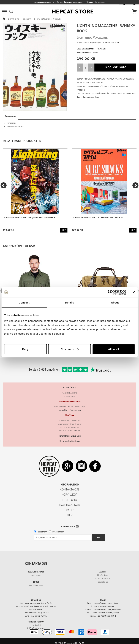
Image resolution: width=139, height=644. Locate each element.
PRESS (69, 515)
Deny (25, 349)
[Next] (135, 185)
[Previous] (4, 185)
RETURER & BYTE (69, 500)
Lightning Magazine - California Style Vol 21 (97, 217)
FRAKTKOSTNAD (69, 505)
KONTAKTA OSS (69, 489)
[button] (5, 12)
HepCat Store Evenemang (70, 436)
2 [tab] (27, 108)
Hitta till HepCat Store (70, 441)
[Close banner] (134, 292)
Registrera (42, 532)
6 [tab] (48, 108)
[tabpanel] (35, 67)
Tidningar (27, 19)
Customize (70, 349)
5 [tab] (43, 108)
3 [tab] (32, 108)
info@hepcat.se (36, 585)
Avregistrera (58, 532)
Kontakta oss (36, 564)
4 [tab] (37, 108)
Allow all (114, 349)
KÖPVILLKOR (70, 495)
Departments (14, 19)
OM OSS (69, 510)
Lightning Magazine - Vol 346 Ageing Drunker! (29, 217)
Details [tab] (70, 303)
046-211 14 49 (36, 575)
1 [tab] (21, 108)
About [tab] (115, 303)
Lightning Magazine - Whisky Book (49, 19)
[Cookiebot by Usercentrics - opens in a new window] (110, 292)
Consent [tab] (24, 303)
